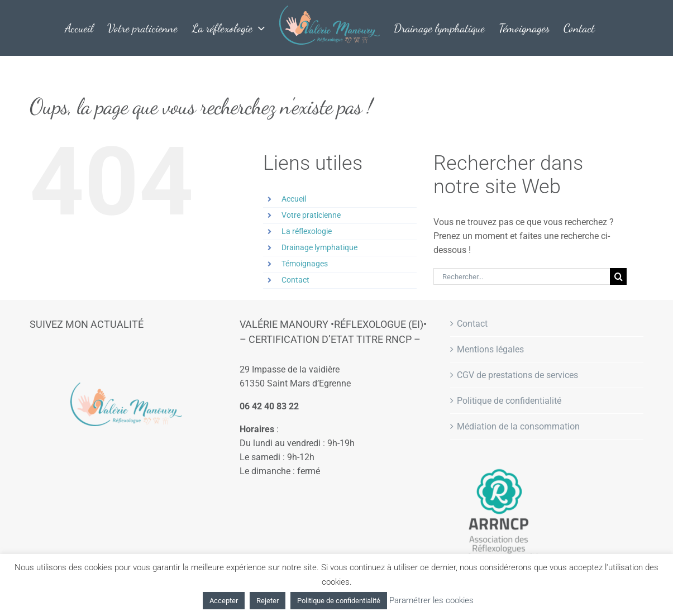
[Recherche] (618, 276)
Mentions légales (490, 349)
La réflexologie (307, 231)
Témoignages (305, 264)
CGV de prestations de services (517, 375)
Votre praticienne (311, 215)
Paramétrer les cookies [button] (431, 600)
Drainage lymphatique (319, 247)
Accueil (294, 199)
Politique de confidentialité (509, 401)
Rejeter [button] (268, 601)
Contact (295, 280)
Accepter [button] (224, 601)
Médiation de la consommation (518, 426)
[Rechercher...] (522, 276)
